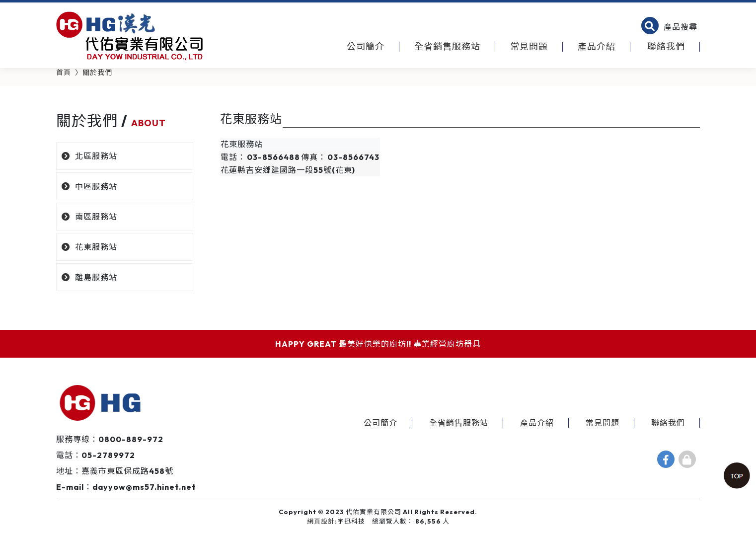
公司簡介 (366, 46)
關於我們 (97, 73)
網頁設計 (321, 521)
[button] (669, 27)
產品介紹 (597, 46)
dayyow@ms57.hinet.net (144, 487)
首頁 (64, 73)
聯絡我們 (666, 46)
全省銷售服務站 (447, 46)
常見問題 (529, 46)
